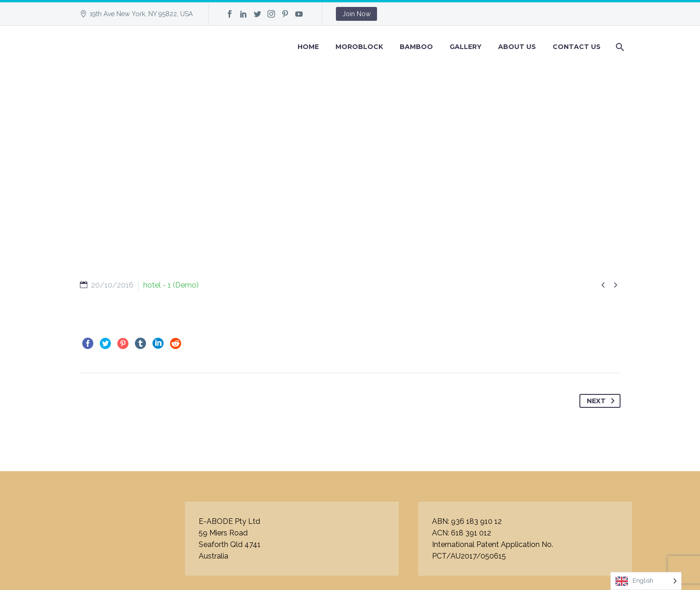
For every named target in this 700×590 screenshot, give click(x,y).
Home (308, 47)
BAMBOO (416, 47)
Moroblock (359, 47)
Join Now (356, 14)
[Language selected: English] (646, 581)
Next (603, 401)
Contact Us (577, 47)
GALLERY (466, 47)
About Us (517, 47)
